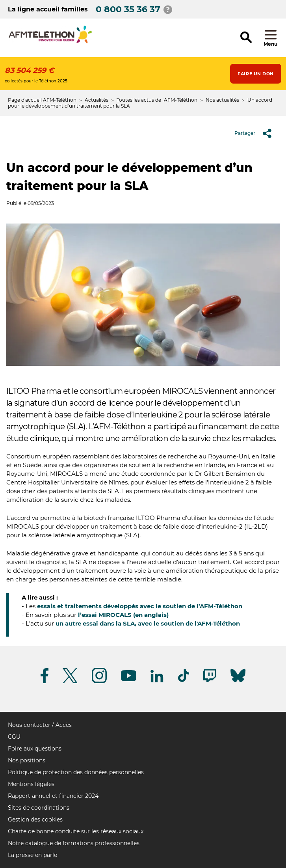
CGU (14, 737)
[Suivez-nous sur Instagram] (99, 682)
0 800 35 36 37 (128, 9)
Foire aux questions (35, 749)
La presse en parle (32, 855)
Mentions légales (31, 784)
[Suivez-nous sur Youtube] (129, 680)
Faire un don (256, 74)
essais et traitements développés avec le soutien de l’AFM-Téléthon (140, 606)
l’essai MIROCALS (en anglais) (123, 615)
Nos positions (27, 760)
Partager (256, 133)
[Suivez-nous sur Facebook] (45, 682)
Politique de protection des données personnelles (76, 772)
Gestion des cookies (35, 820)
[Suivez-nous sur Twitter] (70, 682)
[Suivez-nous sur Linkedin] (157, 681)
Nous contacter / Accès (40, 725)
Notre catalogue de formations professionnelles (74, 843)
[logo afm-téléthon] (50, 42)
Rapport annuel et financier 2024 (53, 796)
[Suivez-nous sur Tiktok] (184, 681)
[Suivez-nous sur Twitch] (210, 681)
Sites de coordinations (39, 808)
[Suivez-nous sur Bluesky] (238, 682)
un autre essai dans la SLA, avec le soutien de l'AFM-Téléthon (148, 623)
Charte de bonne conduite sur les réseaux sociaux (76, 831)
